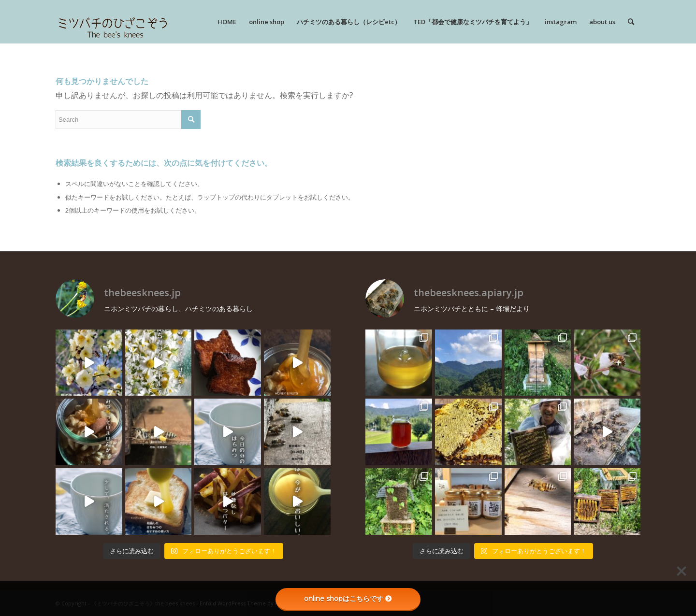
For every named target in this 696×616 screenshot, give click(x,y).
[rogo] (113, 22)
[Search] (631, 22)
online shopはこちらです (348, 599)
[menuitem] (227, 22)
